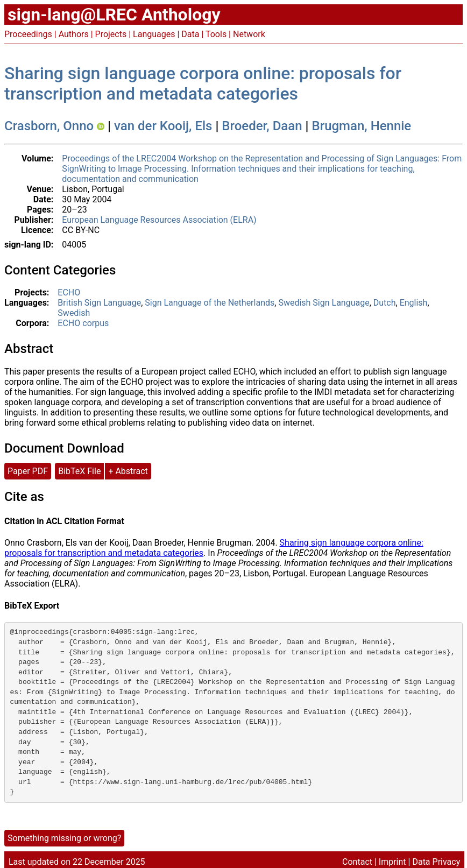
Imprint (392, 862)
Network (249, 34)
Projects (111, 34)
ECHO (69, 292)
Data (190, 34)
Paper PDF (28, 471)
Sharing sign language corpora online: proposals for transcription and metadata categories (203, 83)
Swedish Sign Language (324, 303)
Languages (154, 34)
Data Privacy (436, 862)
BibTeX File (79, 471)
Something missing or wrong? (64, 838)
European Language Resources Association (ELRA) (159, 220)
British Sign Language (99, 303)
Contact (357, 862)
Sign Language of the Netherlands (210, 303)
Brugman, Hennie (362, 126)
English (414, 303)
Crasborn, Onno (49, 126)
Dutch (385, 303)
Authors (74, 34)
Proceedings (28, 34)
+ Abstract (128, 471)
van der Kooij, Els (163, 126)
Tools (216, 34)
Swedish (74, 313)
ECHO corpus (83, 323)
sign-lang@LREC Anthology (114, 15)
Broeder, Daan (262, 126)
